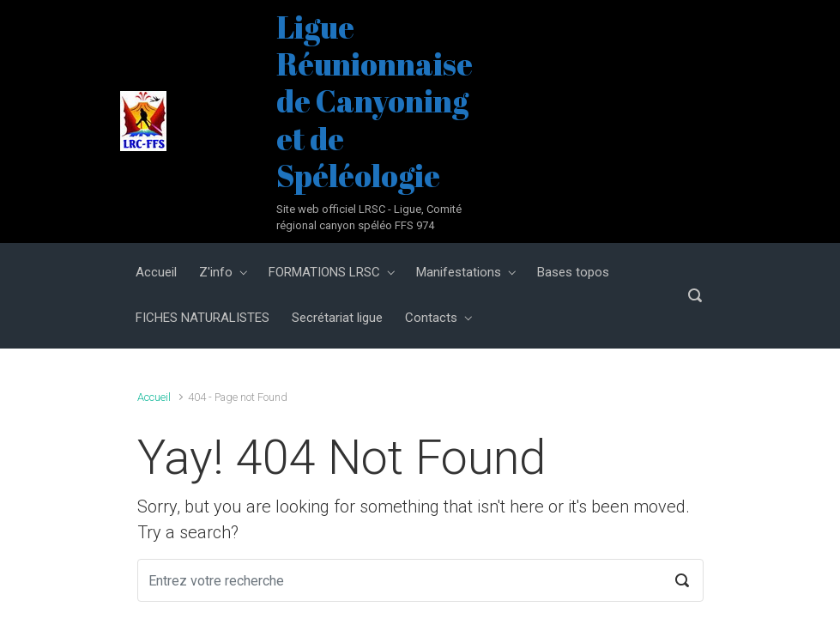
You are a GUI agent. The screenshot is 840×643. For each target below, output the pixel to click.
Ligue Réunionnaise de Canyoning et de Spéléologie (375, 101)
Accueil (154, 397)
